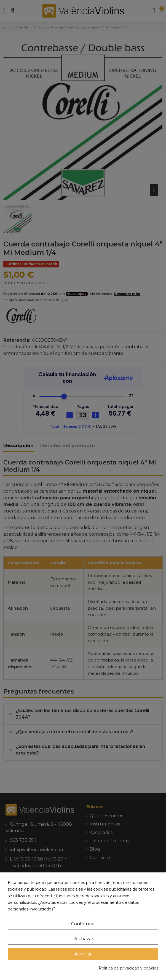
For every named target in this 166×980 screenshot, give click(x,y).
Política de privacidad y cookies (128, 968)
